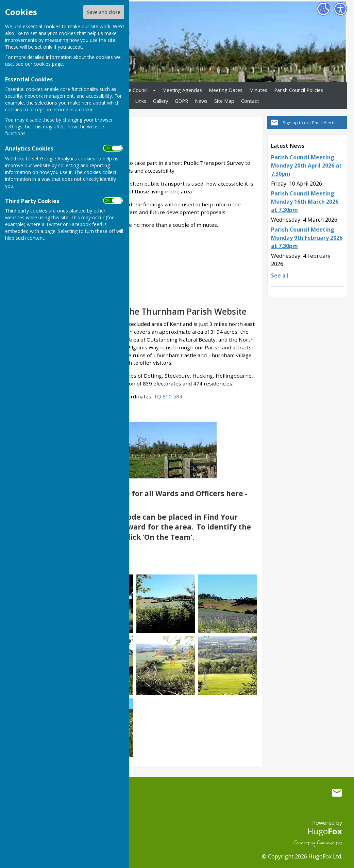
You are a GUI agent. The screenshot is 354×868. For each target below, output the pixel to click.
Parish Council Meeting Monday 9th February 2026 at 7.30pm (307, 238)
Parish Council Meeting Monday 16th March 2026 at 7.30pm (305, 202)
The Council (136, 90)
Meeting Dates (226, 90)
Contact (250, 101)
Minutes (258, 90)
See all (280, 275)
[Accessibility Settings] (340, 9)
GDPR (181, 101)
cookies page (48, 64)
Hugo (325, 831)
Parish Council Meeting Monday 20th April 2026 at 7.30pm (306, 165)
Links (141, 101)
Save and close (104, 12)
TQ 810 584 (168, 396)
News (201, 101)
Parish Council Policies (299, 90)
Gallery (161, 101)
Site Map (224, 101)
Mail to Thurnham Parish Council (337, 793)
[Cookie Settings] (323, 9)
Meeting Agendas (182, 90)
